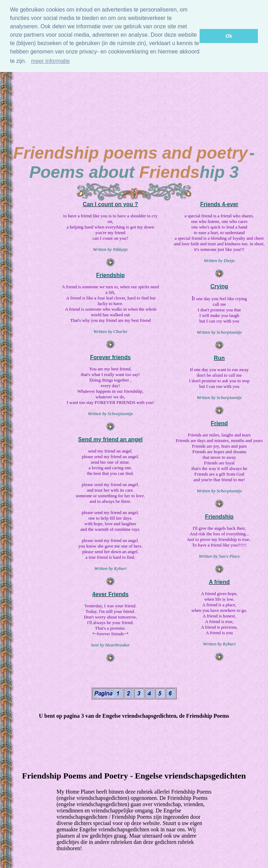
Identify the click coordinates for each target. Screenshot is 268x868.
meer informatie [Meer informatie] (50, 61)
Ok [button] (229, 36)
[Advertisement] (134, 89)
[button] (29, 62)
